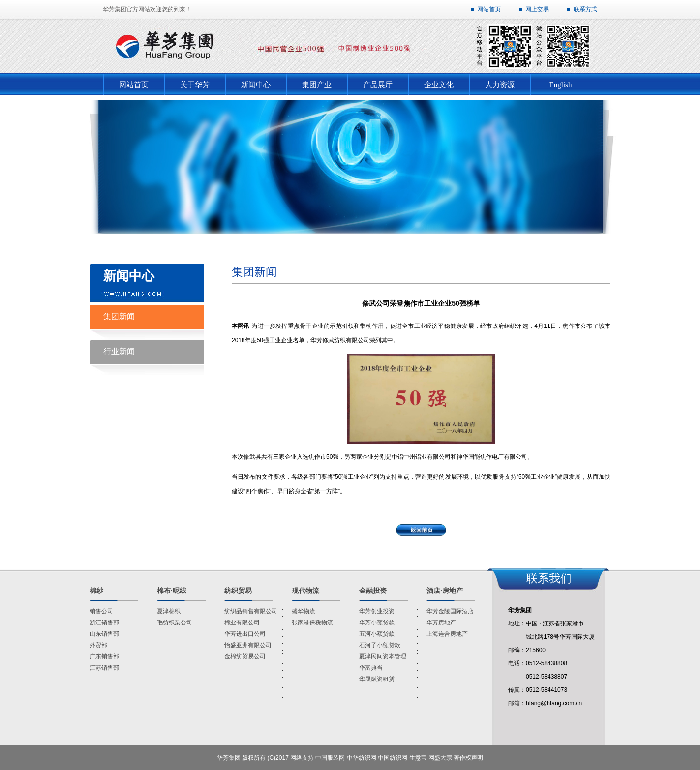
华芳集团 (229, 758)
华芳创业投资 (377, 611)
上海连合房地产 (447, 634)
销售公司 (101, 611)
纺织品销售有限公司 (251, 611)
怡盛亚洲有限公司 (248, 645)
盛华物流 (304, 611)
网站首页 (489, 9)
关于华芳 (195, 85)
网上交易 (537, 9)
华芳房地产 (441, 622)
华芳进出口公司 (245, 634)
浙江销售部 (104, 622)
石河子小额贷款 (380, 645)
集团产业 (317, 85)
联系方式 (585, 9)
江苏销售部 (104, 668)
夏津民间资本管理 (383, 656)
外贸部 (98, 645)
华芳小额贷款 (377, 622)
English (561, 85)
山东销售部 (104, 634)
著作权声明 (468, 758)
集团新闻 (119, 316)
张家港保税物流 (312, 622)
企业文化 (439, 85)
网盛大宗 (440, 758)
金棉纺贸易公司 (245, 656)
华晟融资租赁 (377, 679)
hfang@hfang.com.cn (554, 703)
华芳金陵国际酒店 (450, 611)
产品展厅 (378, 85)
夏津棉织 (169, 611)
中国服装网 (330, 758)
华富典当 (371, 668)
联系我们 (549, 578)
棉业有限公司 (242, 622)
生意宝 (418, 758)
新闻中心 (256, 85)
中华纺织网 (362, 758)
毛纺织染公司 (175, 622)
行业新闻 (119, 351)
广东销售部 (104, 656)
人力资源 (500, 85)
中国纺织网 (393, 758)
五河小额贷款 (377, 634)
